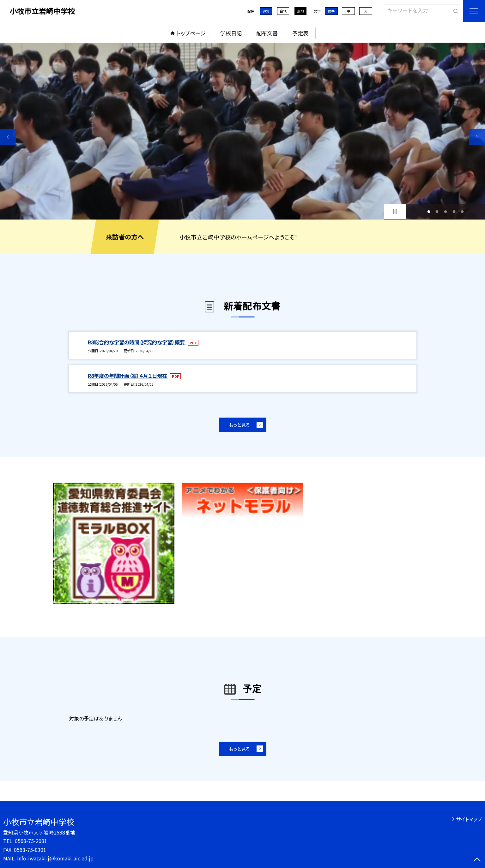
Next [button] (477, 137)
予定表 (300, 33)
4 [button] (454, 211)
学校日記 (231, 33)
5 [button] (462, 211)
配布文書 (267, 33)
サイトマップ (469, 819)
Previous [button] (8, 137)
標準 (331, 11)
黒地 (300, 11)
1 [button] (429, 211)
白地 (283, 11)
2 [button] (437, 211)
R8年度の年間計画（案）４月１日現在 (128, 376)
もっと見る (239, 425)
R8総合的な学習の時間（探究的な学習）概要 (137, 342)
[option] (242, 131)
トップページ (191, 33)
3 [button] (446, 211)
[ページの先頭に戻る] (477, 860)
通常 (266, 11)
